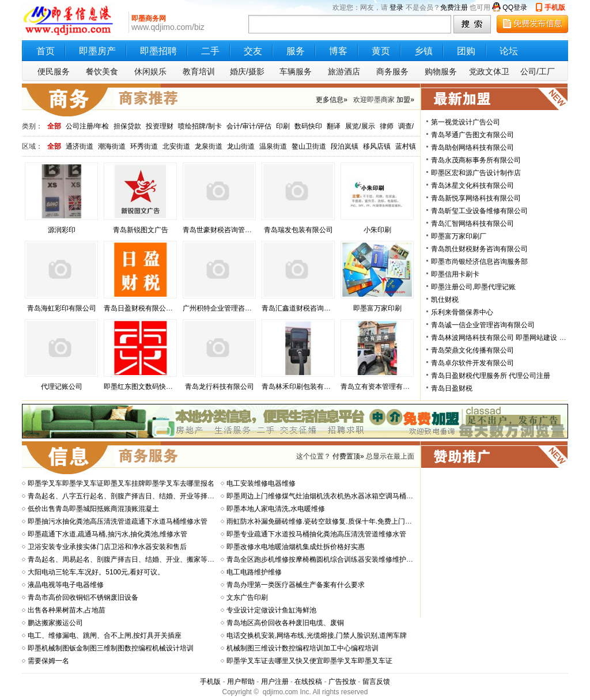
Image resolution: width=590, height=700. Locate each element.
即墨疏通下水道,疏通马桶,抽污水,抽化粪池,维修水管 (107, 534)
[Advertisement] (496, 543)
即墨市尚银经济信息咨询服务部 (479, 262)
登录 (396, 7)
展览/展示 (360, 126)
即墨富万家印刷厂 (459, 236)
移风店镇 (377, 146)
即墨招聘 (158, 51)
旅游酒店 (344, 71)
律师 (387, 126)
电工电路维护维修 (254, 572)
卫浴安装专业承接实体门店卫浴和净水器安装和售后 (107, 547)
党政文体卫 (489, 71)
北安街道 (176, 146)
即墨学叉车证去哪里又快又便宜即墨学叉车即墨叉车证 (309, 661)
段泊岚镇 (345, 146)
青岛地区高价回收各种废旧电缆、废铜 (285, 623)
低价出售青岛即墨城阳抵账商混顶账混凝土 (93, 509)
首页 (46, 51)
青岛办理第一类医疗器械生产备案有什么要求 (296, 585)
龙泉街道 (209, 146)
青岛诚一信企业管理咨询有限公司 (483, 325)
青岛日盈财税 (452, 388)
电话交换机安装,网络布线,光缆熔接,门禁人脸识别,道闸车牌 (317, 635)
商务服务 (392, 71)
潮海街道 (112, 146)
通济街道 (80, 146)
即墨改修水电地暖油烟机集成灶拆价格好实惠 (296, 547)
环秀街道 (144, 146)
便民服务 (54, 71)
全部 (54, 126)
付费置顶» (348, 456)
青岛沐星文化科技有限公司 (472, 186)
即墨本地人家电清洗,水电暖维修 (276, 509)
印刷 (283, 126)
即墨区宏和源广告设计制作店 (476, 173)
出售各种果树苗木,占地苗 (67, 610)
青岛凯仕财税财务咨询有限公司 (479, 249)
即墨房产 (97, 51)
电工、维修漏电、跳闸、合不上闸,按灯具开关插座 (105, 635)
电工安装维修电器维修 (261, 483)
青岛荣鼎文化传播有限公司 (472, 350)
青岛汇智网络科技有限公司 (472, 224)
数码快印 (308, 126)
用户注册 (275, 682)
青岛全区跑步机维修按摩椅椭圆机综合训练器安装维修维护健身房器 (330, 559)
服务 (296, 51)
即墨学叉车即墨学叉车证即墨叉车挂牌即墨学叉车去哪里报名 (121, 483)
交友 (253, 51)
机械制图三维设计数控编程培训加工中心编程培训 (302, 648)
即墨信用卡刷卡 (455, 274)
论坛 (509, 51)
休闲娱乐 (150, 71)
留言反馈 (376, 682)
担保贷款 (127, 126)
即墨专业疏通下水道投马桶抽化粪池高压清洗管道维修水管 (316, 534)
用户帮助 (241, 682)
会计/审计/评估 (249, 126)
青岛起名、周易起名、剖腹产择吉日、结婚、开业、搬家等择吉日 (128, 559)
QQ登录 (515, 7)
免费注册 (454, 7)
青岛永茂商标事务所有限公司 (476, 160)
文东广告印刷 (247, 597)
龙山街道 (241, 146)
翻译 (334, 126)
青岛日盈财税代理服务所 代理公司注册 (491, 376)
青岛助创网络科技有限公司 (472, 147)
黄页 (381, 51)
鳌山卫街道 (309, 146)
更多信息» (332, 100)
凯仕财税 (445, 300)
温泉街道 (273, 146)
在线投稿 (308, 682)
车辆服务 (296, 71)
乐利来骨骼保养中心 (462, 312)
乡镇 (423, 51)
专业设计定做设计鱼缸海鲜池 (271, 610)
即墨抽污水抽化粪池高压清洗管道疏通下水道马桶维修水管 (118, 521)
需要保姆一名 (48, 661)
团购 (466, 51)
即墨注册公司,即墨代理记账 (473, 287)
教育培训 (199, 71)
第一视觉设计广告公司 (466, 122)
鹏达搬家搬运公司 (55, 623)
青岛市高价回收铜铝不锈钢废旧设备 (83, 597)
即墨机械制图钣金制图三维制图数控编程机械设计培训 (111, 648)
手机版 (555, 7)
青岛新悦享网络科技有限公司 (476, 198)
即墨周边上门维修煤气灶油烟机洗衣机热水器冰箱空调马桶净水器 (327, 496)
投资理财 (160, 126)
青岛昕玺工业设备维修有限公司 (479, 211)
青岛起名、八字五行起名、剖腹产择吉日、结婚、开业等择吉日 (124, 496)
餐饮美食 (102, 71)
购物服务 (441, 71)
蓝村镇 (406, 146)
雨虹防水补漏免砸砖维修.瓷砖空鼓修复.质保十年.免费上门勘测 (323, 521)
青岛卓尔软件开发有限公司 (472, 363)
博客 (338, 51)
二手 (210, 51)
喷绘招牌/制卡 (200, 126)
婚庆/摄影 (247, 71)
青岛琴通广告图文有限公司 (472, 135)
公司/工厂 (538, 71)
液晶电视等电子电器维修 (66, 585)
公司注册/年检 (87, 126)
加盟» (405, 100)
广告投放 (342, 682)
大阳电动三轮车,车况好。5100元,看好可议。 (96, 572)
